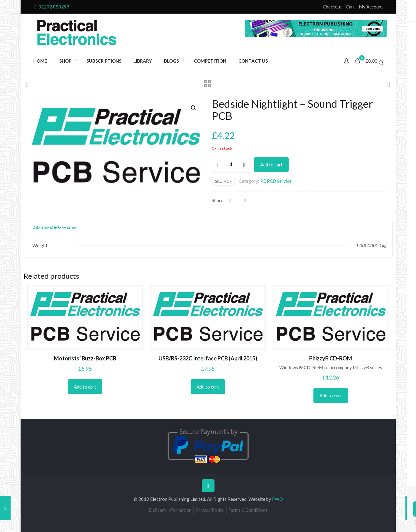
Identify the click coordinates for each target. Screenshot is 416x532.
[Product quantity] (231, 165)
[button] (194, 108)
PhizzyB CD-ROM (331, 358)
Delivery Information (170, 510)
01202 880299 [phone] (54, 7)
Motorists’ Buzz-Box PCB (85, 358)
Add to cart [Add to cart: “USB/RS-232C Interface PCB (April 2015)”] (208, 387)
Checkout (332, 7)
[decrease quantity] (219, 165)
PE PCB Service (276, 181)
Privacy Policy (210, 510)
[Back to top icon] (208, 486)
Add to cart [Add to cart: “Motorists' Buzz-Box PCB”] (85, 387)
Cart (350, 7)
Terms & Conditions (248, 510)
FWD (277, 499)
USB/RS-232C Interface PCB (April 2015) (208, 358)
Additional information (55, 228)
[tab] (55, 228)
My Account (371, 7)
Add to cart (271, 165)
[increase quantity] (244, 165)
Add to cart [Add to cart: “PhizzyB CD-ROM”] (331, 396)
